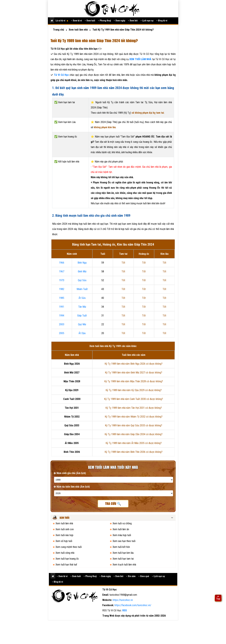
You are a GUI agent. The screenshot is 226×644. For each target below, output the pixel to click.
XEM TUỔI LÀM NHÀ (141, 59)
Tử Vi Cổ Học (61, 75)
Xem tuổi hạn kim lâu (123, 553)
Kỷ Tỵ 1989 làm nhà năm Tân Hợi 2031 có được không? (134, 408)
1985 (62, 298)
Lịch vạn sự (147, 21)
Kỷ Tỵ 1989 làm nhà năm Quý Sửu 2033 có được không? (134, 425)
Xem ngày (119, 21)
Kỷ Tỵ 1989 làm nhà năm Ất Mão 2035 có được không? (134, 443)
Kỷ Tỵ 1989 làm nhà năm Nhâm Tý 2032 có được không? (134, 417)
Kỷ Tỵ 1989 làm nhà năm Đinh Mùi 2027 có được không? (134, 373)
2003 (62, 324)
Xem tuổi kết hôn (121, 547)
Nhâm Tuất (82, 289)
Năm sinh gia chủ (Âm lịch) (70, 473)
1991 (62, 307)
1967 (62, 271)
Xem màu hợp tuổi (122, 535)
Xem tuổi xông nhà (65, 553)
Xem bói (133, 21)
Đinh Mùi (82, 271)
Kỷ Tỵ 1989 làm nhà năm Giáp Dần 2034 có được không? (134, 434)
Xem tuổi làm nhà (64, 523)
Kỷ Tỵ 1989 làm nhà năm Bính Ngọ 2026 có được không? (134, 364)
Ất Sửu (82, 298)
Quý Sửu (82, 280)
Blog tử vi (162, 21)
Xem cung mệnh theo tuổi (69, 547)
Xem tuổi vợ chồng (122, 523)
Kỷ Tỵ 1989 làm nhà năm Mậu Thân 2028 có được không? (134, 381)
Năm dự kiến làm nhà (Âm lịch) (72, 487)
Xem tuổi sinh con (65, 529)
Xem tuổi (90, 21)
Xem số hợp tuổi (64, 541)
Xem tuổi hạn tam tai (123, 559)
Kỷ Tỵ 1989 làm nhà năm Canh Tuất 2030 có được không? (134, 399)
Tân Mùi (82, 307)
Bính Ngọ (82, 263)
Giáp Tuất (82, 316)
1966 (62, 263)
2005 (62, 333)
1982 (62, 289)
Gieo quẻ (144, 576)
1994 (62, 316)
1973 (62, 280)
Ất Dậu (82, 333)
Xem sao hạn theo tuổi (124, 541)
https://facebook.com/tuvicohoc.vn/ (133, 605)
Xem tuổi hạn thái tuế (66, 565)
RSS (125, 610)
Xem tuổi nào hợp (64, 535)
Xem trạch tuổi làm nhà (124, 565)
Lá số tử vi (62, 21)
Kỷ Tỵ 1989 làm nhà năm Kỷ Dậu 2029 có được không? (134, 390)
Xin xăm (131, 576)
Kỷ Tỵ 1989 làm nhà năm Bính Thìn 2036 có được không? (134, 452)
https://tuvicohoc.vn (123, 600)
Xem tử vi (76, 21)
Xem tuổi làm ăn (121, 529)
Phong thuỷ (104, 21)
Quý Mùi (82, 324)
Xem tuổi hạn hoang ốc (67, 559)
